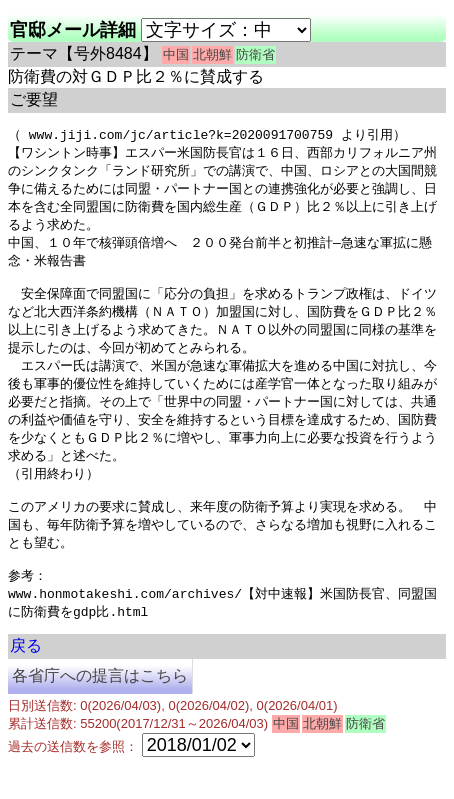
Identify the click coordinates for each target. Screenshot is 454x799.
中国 (176, 54)
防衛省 (255, 54)
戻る (26, 679)
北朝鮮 (212, 54)
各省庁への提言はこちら (100, 709)
